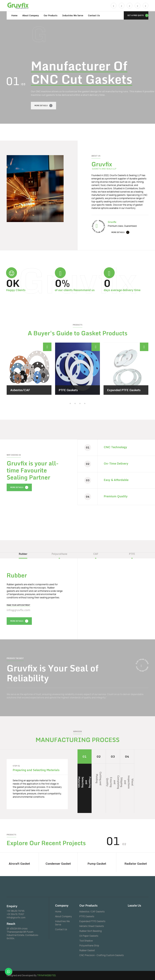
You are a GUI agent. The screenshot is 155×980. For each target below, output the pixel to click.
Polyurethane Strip (89, 946)
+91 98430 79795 (16, 911)
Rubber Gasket (87, 950)
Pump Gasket (97, 864)
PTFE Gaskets (68, 390)
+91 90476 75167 (15, 914)
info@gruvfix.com (18, 610)
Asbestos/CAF (20, 390)
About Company (31, 15)
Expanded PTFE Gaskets (124, 390)
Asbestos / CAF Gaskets (92, 912)
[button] (70, 403)
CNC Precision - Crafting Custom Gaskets (102, 955)
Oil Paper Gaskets (89, 936)
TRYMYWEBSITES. (47, 975)
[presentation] (107, 131)
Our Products (51, 15)
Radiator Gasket (136, 864)
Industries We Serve (73, 15)
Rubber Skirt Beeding (91, 931)
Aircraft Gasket (19, 864)
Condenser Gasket (58, 864)
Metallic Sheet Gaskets (92, 926)
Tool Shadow (86, 941)
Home (14, 15)
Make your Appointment (18, 605)
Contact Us (94, 15)
